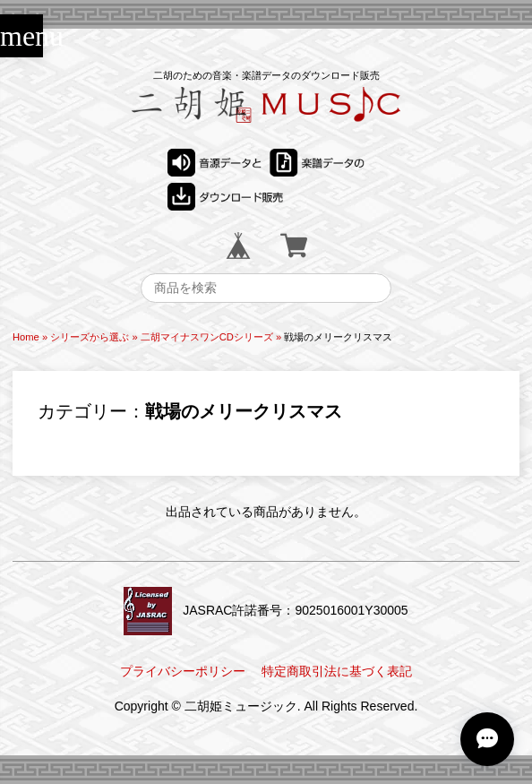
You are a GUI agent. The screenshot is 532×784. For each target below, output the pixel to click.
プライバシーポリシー (183, 671)
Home (26, 337)
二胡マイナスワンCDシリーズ (207, 337)
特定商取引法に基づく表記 (337, 671)
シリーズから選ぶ (90, 337)
